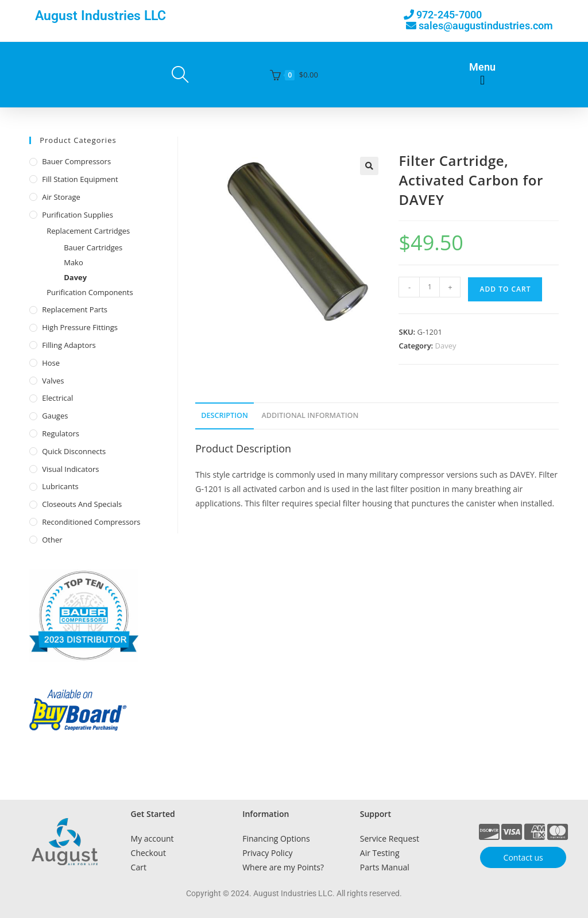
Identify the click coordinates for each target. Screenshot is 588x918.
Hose (51, 363)
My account (152, 838)
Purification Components (90, 292)
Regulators (61, 433)
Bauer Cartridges (93, 247)
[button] (482, 81)
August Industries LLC (100, 16)
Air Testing (380, 853)
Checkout (148, 853)
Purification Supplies (78, 215)
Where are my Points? (283, 867)
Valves (53, 381)
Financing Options (276, 838)
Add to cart (505, 289)
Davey (446, 346)
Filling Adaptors (69, 345)
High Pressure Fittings (80, 327)
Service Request (390, 838)
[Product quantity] (430, 287)
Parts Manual (385, 867)
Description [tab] (225, 415)
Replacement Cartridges (88, 231)
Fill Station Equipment (80, 179)
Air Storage (61, 197)
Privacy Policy (267, 853)
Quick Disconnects (74, 451)
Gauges (55, 416)
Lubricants (60, 486)
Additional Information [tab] (310, 415)
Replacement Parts (75, 309)
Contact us (523, 857)
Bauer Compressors (76, 161)
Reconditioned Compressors (91, 522)
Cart (139, 867)
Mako (73, 262)
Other (52, 540)
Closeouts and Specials (82, 504)
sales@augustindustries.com (486, 26)
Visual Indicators (70, 469)
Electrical (57, 398)
